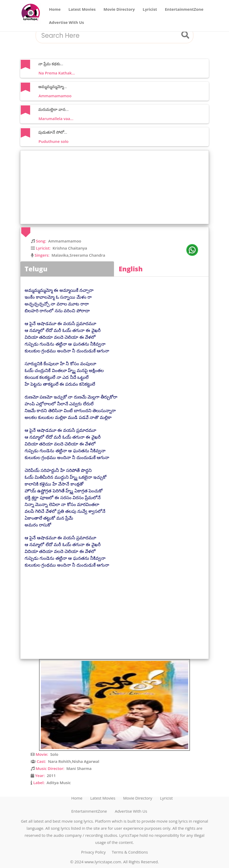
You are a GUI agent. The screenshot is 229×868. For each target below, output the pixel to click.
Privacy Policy (94, 852)
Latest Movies (82, 9)
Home (55, 9)
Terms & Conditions (130, 852)
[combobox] (108, 36)
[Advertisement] (116, 187)
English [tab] (131, 269)
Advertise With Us (67, 22)
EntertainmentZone (184, 9)
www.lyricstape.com (103, 862)
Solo (54, 754)
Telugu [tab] (36, 269)
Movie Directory (119, 9)
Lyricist (150, 9)
